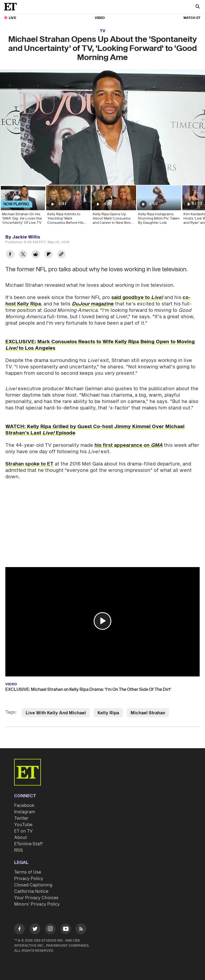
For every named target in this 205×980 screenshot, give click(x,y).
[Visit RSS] (81, 930)
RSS (19, 850)
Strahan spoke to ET (29, 464)
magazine (93, 304)
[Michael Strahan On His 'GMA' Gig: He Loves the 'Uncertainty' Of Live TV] (23, 207)
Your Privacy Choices (36, 898)
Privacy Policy (29, 879)
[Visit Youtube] (66, 930)
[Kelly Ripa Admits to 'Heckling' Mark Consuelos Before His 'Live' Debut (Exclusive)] (68, 207)
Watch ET (192, 18)
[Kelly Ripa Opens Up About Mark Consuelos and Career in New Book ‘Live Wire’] (113, 207)
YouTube (23, 825)
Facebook (24, 806)
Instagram (25, 812)
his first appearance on (129, 445)
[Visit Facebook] (19, 930)
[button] (102, 621)
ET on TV (23, 831)
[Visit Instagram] (50, 930)
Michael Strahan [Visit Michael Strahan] (148, 713)
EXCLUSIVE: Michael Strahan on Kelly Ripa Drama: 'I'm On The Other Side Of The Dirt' (88, 690)
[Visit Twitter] (35, 930)
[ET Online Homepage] (12, 7)
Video (100, 18)
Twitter (21, 818)
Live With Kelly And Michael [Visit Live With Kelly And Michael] (56, 713)
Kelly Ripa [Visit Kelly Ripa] (108, 713)
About (21, 838)
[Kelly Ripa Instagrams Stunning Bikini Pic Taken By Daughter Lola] (159, 207)
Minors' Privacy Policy (37, 904)
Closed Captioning (33, 885)
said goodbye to (137, 298)
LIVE (12, 18)
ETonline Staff (28, 844)
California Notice (31, 891)
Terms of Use (28, 872)
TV (103, 31)
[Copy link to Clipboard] (61, 255)
